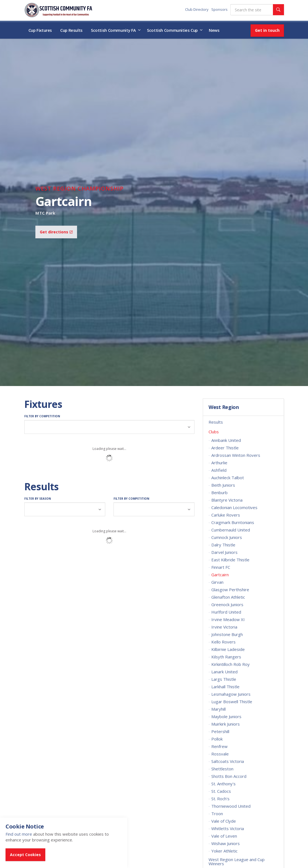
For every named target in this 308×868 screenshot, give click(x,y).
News (214, 30)
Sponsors (219, 9)
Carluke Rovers (226, 515)
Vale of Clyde (224, 821)
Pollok (217, 739)
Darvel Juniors (224, 552)
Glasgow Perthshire (230, 590)
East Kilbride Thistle (230, 560)
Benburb (219, 492)
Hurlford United (226, 612)
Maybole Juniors (226, 716)
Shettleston (222, 769)
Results (216, 422)
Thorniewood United (231, 806)
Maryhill (219, 709)
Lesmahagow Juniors (231, 694)
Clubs (214, 432)
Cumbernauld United (231, 530)
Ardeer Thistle (225, 448)
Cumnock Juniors (227, 537)
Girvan (217, 582)
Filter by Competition (42, 416)
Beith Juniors (223, 485)
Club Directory (197, 9)
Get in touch (267, 30)
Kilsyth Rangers (226, 657)
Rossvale (220, 754)
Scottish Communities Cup (172, 30)
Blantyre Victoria (227, 500)
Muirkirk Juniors (226, 724)
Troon (217, 814)
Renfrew (219, 746)
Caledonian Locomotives (234, 507)
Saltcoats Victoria (228, 761)
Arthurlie (219, 463)
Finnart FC (221, 567)
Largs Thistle (224, 679)
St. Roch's (220, 799)
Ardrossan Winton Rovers (236, 455)
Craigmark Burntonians (233, 522)
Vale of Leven (224, 836)
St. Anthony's (223, 784)
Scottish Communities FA (59, 10)
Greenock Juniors (227, 604)
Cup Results (71, 30)
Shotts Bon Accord (229, 776)
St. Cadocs (221, 791)
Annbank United (226, 440)
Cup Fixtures (40, 30)
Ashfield (219, 470)
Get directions (56, 232)
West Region (224, 407)
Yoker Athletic (224, 851)
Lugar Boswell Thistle (232, 702)
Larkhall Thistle (225, 687)
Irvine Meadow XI (228, 619)
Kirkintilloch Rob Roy (231, 664)
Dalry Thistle (223, 545)
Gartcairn (220, 575)
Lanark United (224, 672)
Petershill (220, 731)
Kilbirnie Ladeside (228, 649)
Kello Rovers (223, 642)
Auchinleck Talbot (228, 478)
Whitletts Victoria (228, 828)
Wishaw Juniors (226, 843)
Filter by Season (38, 499)
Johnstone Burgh (227, 634)
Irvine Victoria (224, 627)
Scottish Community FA (113, 30)
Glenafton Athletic (228, 597)
